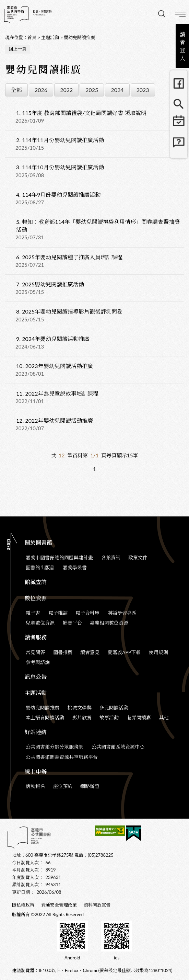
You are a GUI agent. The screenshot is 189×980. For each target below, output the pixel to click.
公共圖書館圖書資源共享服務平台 (62, 757)
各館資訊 (111, 557)
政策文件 (138, 557)
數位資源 (36, 598)
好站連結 (36, 732)
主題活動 (50, 37)
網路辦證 (90, 786)
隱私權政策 (23, 905)
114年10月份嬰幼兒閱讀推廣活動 (60, 167)
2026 (41, 90)
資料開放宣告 (97, 905)
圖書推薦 (63, 652)
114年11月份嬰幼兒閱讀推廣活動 (60, 140)
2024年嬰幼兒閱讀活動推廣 (53, 339)
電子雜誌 (58, 613)
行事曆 (179, 125)
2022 (66, 90)
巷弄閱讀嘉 (139, 717)
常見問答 (35, 652)
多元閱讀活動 (114, 708)
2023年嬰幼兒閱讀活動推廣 (55, 366)
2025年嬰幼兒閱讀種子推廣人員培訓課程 (69, 257)
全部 (16, 90)
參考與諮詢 (38, 662)
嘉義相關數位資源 (109, 623)
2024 (117, 90)
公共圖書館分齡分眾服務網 (55, 747)
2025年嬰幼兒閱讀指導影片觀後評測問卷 (69, 311)
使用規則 (158, 652)
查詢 (162, 14)
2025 (92, 90)
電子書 (33, 613)
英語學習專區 (122, 613)
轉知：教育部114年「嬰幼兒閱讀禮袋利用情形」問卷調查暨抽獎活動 (98, 226)
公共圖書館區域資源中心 (118, 747)
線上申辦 (36, 771)
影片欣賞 (82, 717)
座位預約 (63, 786)
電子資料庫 (87, 613)
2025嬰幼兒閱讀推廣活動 (50, 284)
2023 (143, 90)
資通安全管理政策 (59, 905)
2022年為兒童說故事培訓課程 (57, 393)
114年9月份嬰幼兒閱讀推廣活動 (58, 195)
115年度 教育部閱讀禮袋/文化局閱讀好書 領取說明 (81, 113)
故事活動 (109, 717)
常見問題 (179, 145)
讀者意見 (90, 652)
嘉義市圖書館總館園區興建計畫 (59, 557)
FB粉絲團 (179, 83)
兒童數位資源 (40, 623)
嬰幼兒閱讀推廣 (79, 37)
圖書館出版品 (40, 567)
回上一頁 (17, 49)
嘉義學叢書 (75, 567)
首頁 (32, 37)
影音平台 (72, 623)
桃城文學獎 (80, 708)
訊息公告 (36, 677)
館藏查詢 (179, 104)
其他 (164, 717)
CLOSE (9, 544)
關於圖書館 (38, 542)
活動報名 (35, 786)
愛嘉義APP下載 (124, 652)
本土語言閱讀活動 (45, 717)
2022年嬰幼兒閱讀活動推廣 (55, 420)
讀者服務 (36, 637)
